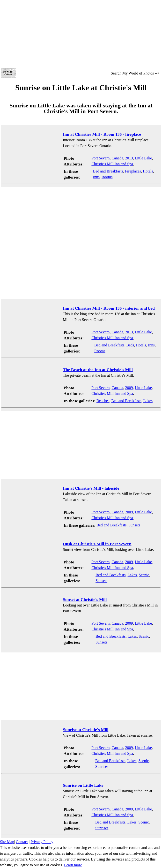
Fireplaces (133, 171)
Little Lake (143, 158)
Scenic (144, 575)
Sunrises (102, 767)
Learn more (73, 865)
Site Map (7, 842)
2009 (129, 388)
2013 (129, 158)
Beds (130, 345)
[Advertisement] (81, 34)
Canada (117, 158)
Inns (96, 177)
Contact (22, 842)
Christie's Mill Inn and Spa (112, 164)
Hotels (148, 171)
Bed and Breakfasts (108, 171)
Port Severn (100, 158)
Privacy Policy (42, 842)
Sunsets (134, 525)
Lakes (148, 401)
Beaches (103, 401)
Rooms (107, 177)
